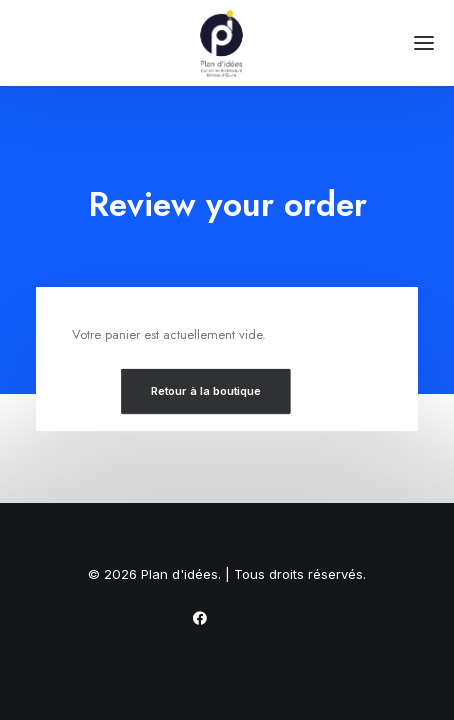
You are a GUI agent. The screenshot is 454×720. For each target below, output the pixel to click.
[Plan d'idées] (227, 43)
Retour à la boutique (205, 391)
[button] (424, 43)
